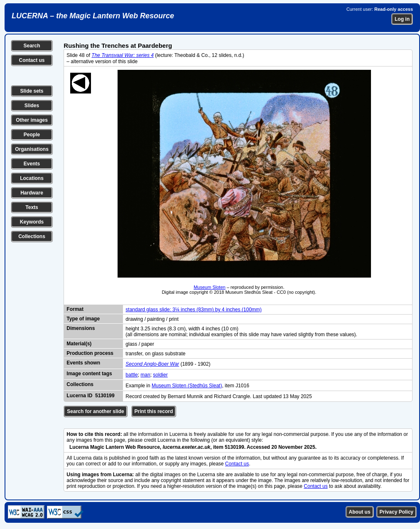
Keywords (32, 222)
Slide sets (32, 91)
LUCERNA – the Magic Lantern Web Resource (93, 16)
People (32, 135)
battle (131, 375)
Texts (32, 207)
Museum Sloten (209, 287)
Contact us (32, 60)
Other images (32, 120)
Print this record (154, 411)
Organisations (32, 149)
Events (32, 164)
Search (32, 46)
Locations (32, 178)
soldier (160, 375)
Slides (32, 106)
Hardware (32, 193)
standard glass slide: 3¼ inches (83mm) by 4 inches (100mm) (193, 310)
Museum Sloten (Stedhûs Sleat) (187, 386)
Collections (32, 236)
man (145, 375)
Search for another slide (95, 411)
